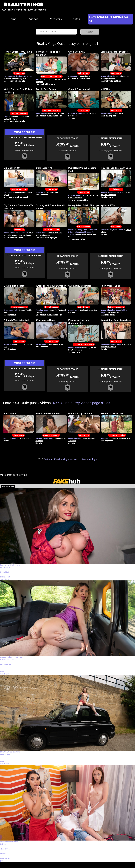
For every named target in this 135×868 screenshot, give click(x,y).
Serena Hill (105, 76)
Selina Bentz (115, 310)
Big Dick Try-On (12, 168)
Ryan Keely (105, 344)
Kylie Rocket (118, 230)
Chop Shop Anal (77, 52)
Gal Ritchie (29, 76)
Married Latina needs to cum (12, 657)
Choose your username (52, 76)
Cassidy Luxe (86, 232)
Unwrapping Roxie (46, 320)
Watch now (116, 73)
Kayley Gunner (82, 113)
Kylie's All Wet (108, 205)
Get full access (116, 189)
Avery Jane (73, 76)
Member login (90, 459)
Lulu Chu (40, 192)
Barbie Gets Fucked (46, 89)
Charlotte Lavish (115, 192)
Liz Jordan (8, 76)
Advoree (104, 192)
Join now (4, 861)
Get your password (19, 113)
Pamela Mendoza (7, 659)
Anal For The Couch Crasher (51, 286)
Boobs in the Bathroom (48, 414)
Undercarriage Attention (81, 414)
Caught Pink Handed (79, 89)
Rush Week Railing (110, 286)
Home (13, 19)
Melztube (7, 117)
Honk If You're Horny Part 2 (18, 52)
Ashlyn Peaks (9, 233)
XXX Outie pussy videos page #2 (79, 403)
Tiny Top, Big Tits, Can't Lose (116, 168)
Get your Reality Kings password (62, 459)
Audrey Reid (106, 438)
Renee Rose (41, 233)
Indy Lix (3, 844)
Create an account (52, 230)
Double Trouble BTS (14, 286)
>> (108, 403)
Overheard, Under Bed (80, 286)
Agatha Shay (5, 754)
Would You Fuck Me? (112, 414)
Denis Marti (5, 572)
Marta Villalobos (75, 438)
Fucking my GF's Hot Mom (11, 565)
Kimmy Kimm (82, 230)
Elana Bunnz (48, 438)
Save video (4, 579)
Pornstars (55, 19)
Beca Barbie (41, 113)
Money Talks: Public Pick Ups (84, 205)
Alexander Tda (6, 664)
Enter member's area (51, 110)
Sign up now (19, 73)
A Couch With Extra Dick (17, 320)
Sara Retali (8, 192)
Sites (77, 19)
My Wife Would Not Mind (10, 752)
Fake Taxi (4, 671)
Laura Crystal (5, 567)
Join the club (84, 192)
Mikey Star (80, 195)
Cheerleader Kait (10, 310)
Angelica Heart (107, 113)
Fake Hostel (5, 858)
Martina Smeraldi (75, 348)
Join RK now (84, 73)
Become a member (19, 189)
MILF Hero (106, 89)
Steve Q (3, 854)
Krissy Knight (74, 232)
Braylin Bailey (116, 344)
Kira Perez (93, 230)
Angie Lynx (73, 310)
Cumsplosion (10, 414)
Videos (34, 19)
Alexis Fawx (41, 79)
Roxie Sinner (18, 76)
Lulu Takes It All (44, 168)
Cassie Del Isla (107, 230)
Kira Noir (72, 113)
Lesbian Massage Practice (114, 52)
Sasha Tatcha (116, 76)
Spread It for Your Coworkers (116, 320)
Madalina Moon (42, 310)
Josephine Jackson (10, 438)
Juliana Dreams (22, 233)
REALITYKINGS (23, 5)
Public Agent (5, 577)
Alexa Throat (5, 849)
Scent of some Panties (9, 842)
